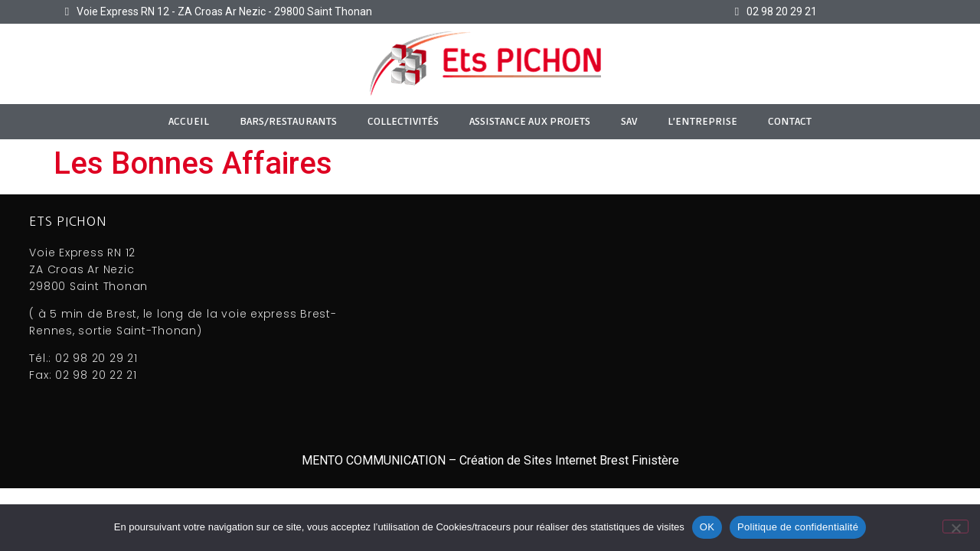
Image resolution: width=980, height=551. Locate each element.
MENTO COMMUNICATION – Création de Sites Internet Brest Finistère (490, 460)
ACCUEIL (189, 121)
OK (707, 527)
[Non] (955, 527)
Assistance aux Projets (530, 121)
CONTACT (790, 121)
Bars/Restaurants (288, 121)
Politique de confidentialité (798, 527)
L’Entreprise (702, 121)
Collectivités (403, 121)
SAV (629, 121)
